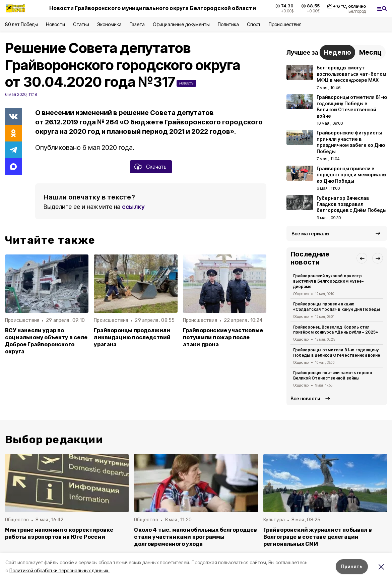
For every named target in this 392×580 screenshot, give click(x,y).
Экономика (109, 24)
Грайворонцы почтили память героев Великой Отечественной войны (333, 375)
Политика (228, 24)
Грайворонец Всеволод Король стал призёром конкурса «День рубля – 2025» (336, 330)
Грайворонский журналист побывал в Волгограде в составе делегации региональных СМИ (318, 537)
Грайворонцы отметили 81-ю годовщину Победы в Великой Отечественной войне (337, 353)
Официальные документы (181, 24)
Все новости (305, 398)
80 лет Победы (21, 24)
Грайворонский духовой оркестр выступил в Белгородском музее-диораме (329, 281)
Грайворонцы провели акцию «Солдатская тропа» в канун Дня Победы (337, 307)
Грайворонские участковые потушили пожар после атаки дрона (223, 337)
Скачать (156, 167)
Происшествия (285, 24)
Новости (55, 24)
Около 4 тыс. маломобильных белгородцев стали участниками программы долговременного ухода (195, 537)
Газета (137, 24)
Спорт (254, 24)
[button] (362, 258)
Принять (352, 566)
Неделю (337, 52)
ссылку (133, 207)
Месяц (370, 52)
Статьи (81, 24)
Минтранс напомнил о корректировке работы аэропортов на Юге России (59, 533)
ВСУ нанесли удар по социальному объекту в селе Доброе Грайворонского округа (46, 341)
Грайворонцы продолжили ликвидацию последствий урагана (132, 337)
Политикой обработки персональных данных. (59, 570)
